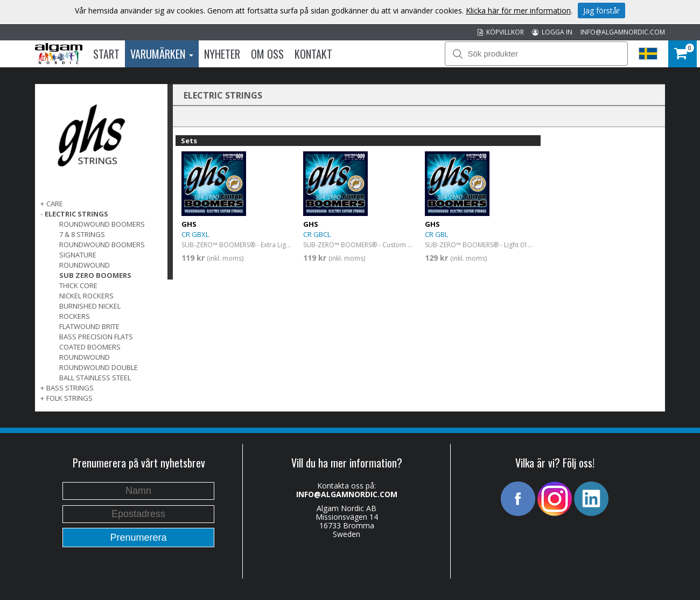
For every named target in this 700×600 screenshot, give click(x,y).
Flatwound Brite (89, 326)
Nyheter (222, 54)
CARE (55, 204)
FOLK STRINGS (69, 398)
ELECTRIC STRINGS (76, 214)
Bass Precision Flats (96, 337)
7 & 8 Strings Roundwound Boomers (102, 239)
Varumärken (162, 54)
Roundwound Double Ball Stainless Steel (99, 372)
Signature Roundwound (85, 260)
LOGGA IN (552, 32)
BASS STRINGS (70, 388)
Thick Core (78, 285)
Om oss (267, 54)
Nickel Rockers (86, 296)
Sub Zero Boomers (95, 275)
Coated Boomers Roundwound (90, 352)
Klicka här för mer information (518, 11)
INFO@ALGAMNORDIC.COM (623, 32)
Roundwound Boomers (102, 224)
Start (106, 54)
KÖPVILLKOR (501, 32)
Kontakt (313, 54)
